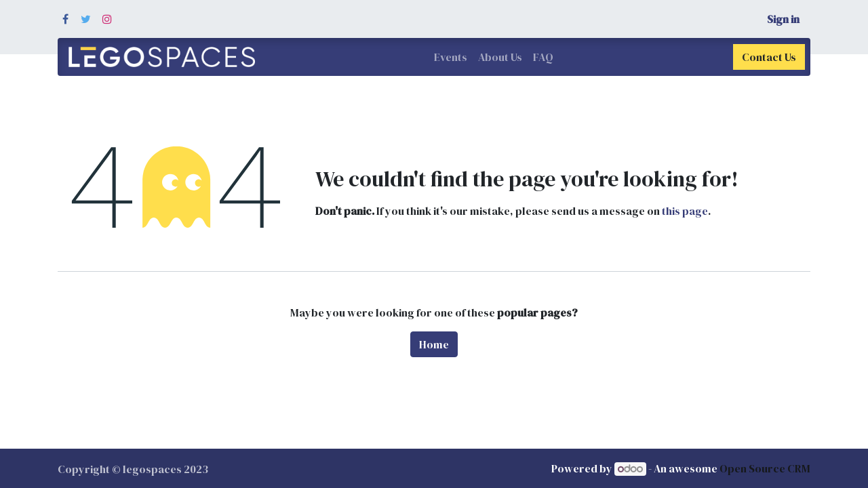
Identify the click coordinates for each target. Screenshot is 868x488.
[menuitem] (451, 57)
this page (685, 211)
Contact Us (769, 57)
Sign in (783, 19)
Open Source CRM (765, 468)
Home (434, 344)
